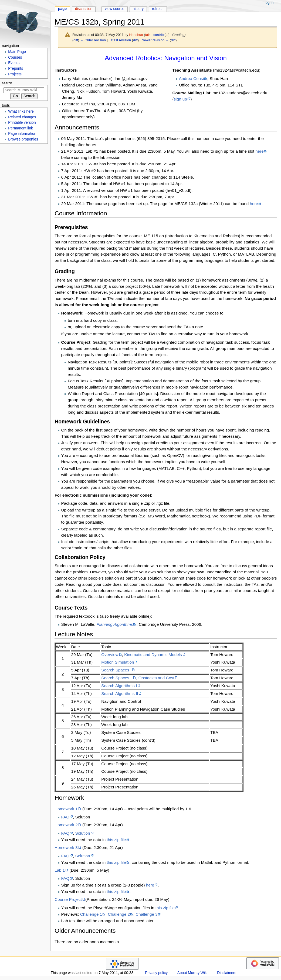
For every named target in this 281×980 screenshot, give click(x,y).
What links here (21, 111)
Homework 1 (66, 809)
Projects (15, 74)
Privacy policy (156, 973)
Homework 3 (66, 847)
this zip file (116, 840)
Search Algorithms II (120, 693)
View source (115, 9)
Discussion (84, 9)
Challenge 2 (119, 914)
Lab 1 (60, 870)
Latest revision (120, 40)
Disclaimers (227, 973)
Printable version (22, 123)
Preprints (16, 68)
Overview (110, 655)
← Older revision (93, 40)
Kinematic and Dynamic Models (153, 655)
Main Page (17, 52)
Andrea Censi (191, 78)
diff (76, 40)
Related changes (22, 117)
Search (7, 83)
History (138, 9)
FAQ (65, 817)
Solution (82, 833)
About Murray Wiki (192, 973)
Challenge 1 (91, 914)
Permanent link (21, 128)
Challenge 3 (146, 914)
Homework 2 (66, 825)
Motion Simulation (118, 662)
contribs (159, 35)
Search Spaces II (117, 678)
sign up (180, 99)
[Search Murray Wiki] (24, 90)
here (260, 151)
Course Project (68, 899)
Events (14, 63)
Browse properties (23, 139)
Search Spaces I (116, 670)
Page (62, 9)
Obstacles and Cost (156, 678)
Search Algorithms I (119, 686)
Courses (15, 57)
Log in (269, 3)
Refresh (158, 9)
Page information (22, 134)
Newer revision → (155, 40)
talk (148, 35)
